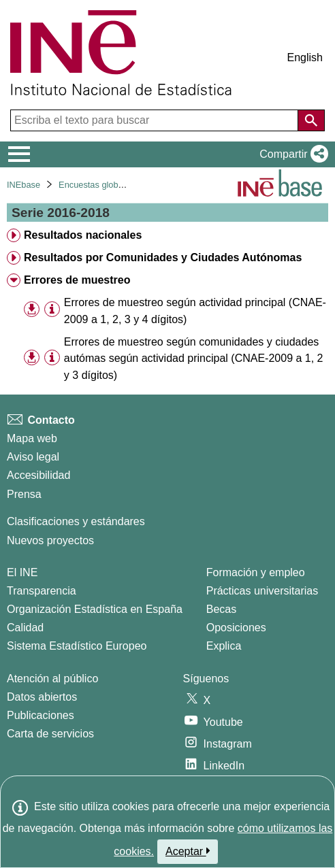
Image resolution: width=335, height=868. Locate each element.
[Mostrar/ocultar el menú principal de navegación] (19, 154)
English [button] (305, 57)
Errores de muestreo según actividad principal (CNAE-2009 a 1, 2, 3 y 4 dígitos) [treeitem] (195, 311)
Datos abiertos (42, 697)
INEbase (23, 185)
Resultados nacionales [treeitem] (83, 235)
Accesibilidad (38, 475)
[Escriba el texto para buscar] (156, 120)
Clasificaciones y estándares (76, 521)
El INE (22, 572)
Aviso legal (33, 457)
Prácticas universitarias (262, 591)
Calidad (25, 628)
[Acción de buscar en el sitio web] (311, 120)
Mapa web (32, 438)
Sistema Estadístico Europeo (77, 646)
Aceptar (188, 851)
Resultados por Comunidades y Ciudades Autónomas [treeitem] (163, 257)
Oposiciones (236, 628)
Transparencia (42, 591)
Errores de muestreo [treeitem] (77, 280)
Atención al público (52, 679)
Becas (221, 609)
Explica (224, 646)
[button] (291, 154)
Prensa (24, 494)
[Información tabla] (52, 310)
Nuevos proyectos (50, 540)
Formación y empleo (256, 572)
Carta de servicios (50, 734)
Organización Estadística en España (95, 609)
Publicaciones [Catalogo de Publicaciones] (41, 715)
